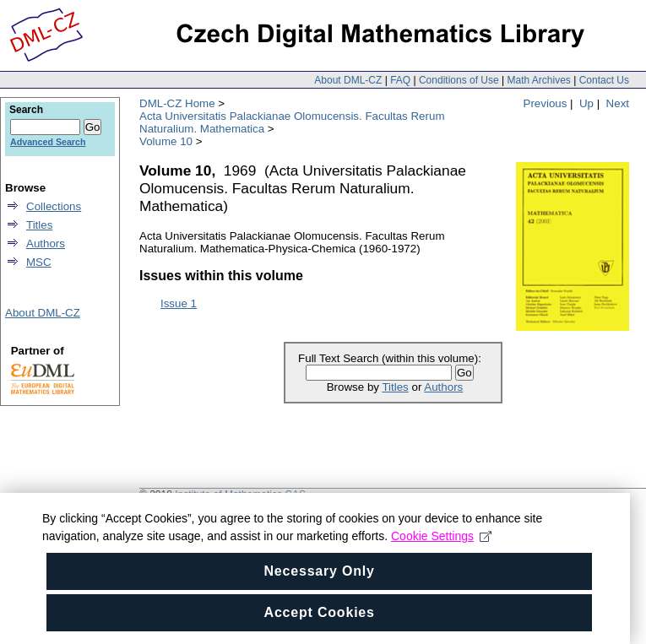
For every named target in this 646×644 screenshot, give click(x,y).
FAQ (400, 80)
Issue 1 (179, 303)
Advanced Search (48, 142)
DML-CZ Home (177, 103)
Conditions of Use (459, 80)
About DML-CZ (348, 80)
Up (586, 103)
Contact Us (604, 80)
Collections (54, 206)
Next (618, 103)
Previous (546, 103)
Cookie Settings (441, 536)
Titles (395, 387)
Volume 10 (166, 141)
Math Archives (538, 80)
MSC (39, 262)
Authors (443, 387)
